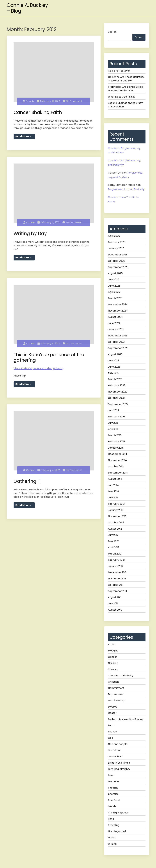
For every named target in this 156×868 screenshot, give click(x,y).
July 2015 (113, 423)
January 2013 (116, 510)
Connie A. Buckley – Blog (28, 8)
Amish (112, 644)
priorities (113, 794)
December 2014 (118, 454)
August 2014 (115, 479)
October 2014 (116, 466)
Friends (112, 732)
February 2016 (116, 417)
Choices (113, 669)
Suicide (112, 806)
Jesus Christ (115, 757)
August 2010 (115, 610)
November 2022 (118, 392)
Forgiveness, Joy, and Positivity (126, 189)
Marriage (113, 781)
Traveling (114, 825)
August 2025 (115, 273)
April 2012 (114, 547)
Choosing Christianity (121, 676)
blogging (113, 651)
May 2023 (114, 373)
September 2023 (118, 348)
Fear (111, 725)
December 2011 (117, 572)
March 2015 (115, 435)
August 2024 (115, 317)
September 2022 (118, 404)
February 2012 (116, 560)
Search (112, 32)
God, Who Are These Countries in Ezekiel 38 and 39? (126, 79)
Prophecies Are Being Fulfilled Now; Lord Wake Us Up (126, 89)
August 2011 (115, 597)
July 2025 (114, 280)
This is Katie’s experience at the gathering (49, 355)
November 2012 (117, 516)
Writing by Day (30, 232)
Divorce (113, 707)
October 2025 (116, 261)
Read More (23, 136)
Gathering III (27, 479)
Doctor (112, 713)
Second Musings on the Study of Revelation (125, 105)
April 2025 (114, 292)
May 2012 (113, 541)
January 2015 (116, 448)
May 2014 (113, 491)
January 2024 (116, 329)
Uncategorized (117, 831)
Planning (113, 788)
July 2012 (113, 535)
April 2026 (114, 236)
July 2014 (113, 485)
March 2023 (115, 379)
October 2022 (116, 398)
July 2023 (113, 361)
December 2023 (118, 336)
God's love (114, 750)
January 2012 (116, 566)
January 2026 (116, 248)
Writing (112, 844)
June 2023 (114, 367)
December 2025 (118, 255)
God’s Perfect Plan (119, 71)
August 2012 (115, 529)
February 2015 (116, 442)
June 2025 (114, 286)
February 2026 (117, 242)
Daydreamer (116, 694)
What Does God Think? (122, 97)
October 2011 (116, 585)
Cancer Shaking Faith (38, 112)
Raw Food (114, 800)
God (111, 738)
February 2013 (116, 504)
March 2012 (115, 554)
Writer (112, 838)
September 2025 (118, 267)
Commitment (116, 688)
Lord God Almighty (119, 769)
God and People (118, 744)
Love (111, 775)
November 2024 (118, 311)
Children (113, 663)
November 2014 (117, 460)
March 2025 (115, 298)
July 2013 (113, 498)
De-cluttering (116, 700)
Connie (28, 100)
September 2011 (117, 591)
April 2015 (114, 429)
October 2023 (116, 342)
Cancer (113, 657)
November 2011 (117, 579)
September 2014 (118, 473)
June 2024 (114, 323)
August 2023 (115, 354)
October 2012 (116, 523)
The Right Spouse (118, 813)
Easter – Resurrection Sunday (126, 719)
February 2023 (117, 385)
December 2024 (118, 304)
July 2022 (113, 410)
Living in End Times (119, 763)
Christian (113, 682)
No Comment (72, 100)
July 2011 (113, 604)
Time (111, 819)
